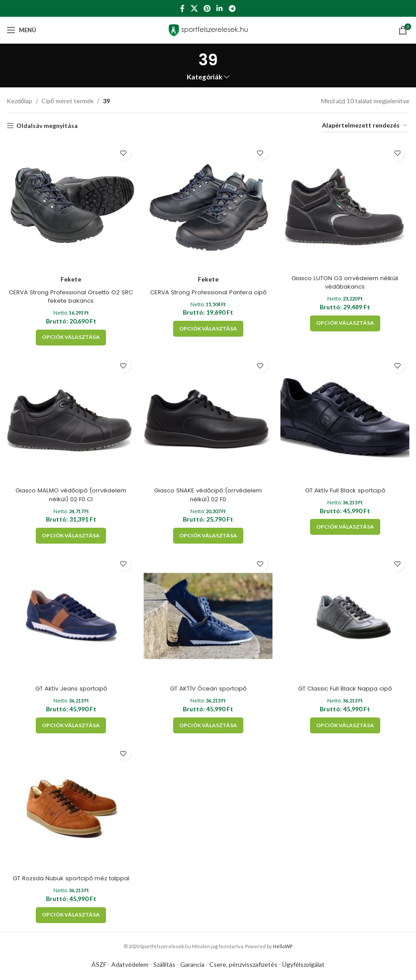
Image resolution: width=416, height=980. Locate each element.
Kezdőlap (19, 101)
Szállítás (164, 966)
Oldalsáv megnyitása (47, 126)
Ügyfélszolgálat (303, 966)
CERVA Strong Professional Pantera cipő (208, 289)
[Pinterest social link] (207, 8)
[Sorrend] (365, 126)
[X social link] (194, 8)
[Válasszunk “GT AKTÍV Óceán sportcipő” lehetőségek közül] (208, 725)
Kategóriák (205, 77)
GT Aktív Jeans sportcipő (70, 688)
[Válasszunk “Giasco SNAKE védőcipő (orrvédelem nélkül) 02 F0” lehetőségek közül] (208, 534)
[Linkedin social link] (220, 8)
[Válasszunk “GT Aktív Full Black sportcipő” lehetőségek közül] (347, 526)
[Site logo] (208, 29)
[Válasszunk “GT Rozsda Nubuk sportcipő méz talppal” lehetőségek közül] (70, 916)
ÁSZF (99, 966)
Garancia (192, 966)
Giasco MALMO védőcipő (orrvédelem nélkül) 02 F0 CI (69, 493)
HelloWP (283, 948)
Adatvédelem (130, 966)
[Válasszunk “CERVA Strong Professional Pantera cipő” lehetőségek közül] (208, 325)
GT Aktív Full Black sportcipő (347, 488)
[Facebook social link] (183, 8)
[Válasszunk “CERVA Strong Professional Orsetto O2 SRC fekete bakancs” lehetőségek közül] (70, 334)
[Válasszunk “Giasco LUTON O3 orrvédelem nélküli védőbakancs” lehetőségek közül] (347, 320)
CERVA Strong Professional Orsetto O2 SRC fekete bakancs (69, 293)
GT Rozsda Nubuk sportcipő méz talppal (70, 880)
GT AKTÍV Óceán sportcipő (208, 688)
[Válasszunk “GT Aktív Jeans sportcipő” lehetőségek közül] (70, 725)
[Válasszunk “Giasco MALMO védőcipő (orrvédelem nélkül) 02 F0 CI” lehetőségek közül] (70, 534)
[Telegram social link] (232, 8)
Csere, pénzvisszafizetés (243, 966)
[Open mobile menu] (21, 30)
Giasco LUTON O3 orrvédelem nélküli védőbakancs (347, 279)
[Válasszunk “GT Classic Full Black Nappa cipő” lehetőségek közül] (347, 725)
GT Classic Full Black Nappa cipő (347, 688)
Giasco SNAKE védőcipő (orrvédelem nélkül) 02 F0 (208, 493)
